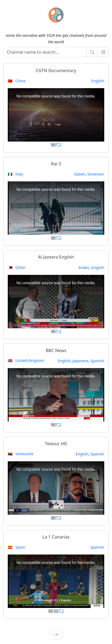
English (98, 81)
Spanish (97, 361)
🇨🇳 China (17, 81)
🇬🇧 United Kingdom (26, 360)
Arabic (84, 268)
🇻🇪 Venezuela (20, 454)
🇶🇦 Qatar (17, 267)
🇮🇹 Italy (15, 174)
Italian (80, 174)
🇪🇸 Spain (16, 547)
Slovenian (96, 174)
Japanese (81, 361)
